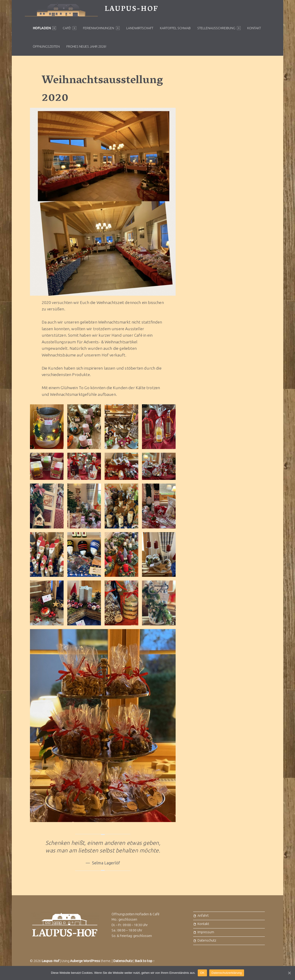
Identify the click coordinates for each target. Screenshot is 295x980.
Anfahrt (203, 916)
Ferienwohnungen (101, 28)
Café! (69, 28)
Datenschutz (207, 940)
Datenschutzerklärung (227, 973)
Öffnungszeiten (46, 47)
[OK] (289, 973)
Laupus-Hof (131, 9)
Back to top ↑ (145, 961)
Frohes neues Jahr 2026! (86, 47)
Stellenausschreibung (219, 28)
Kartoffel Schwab (175, 28)
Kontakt (254, 28)
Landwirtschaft (140, 28)
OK (202, 973)
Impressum (206, 932)
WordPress (92, 961)
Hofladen (44, 28)
